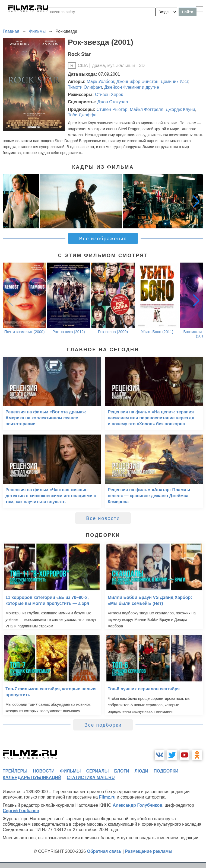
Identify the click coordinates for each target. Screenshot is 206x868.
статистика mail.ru (91, 778)
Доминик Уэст (174, 82)
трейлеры (15, 771)
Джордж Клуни (180, 109)
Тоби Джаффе (82, 115)
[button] (196, 201)
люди (141, 771)
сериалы (97, 771)
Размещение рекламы (149, 851)
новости (44, 771)
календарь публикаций (32, 778)
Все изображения (103, 239)
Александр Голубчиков (137, 805)
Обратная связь (104, 851)
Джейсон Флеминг (122, 87)
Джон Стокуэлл (113, 102)
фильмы (70, 771)
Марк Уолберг (100, 82)
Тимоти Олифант (85, 87)
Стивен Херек (109, 95)
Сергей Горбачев (21, 811)
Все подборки (103, 725)
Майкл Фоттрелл (147, 109)
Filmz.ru (107, 797)
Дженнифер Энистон (137, 82)
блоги (121, 771)
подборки (166, 771)
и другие (150, 87)
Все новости (103, 518)
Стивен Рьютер (112, 109)
